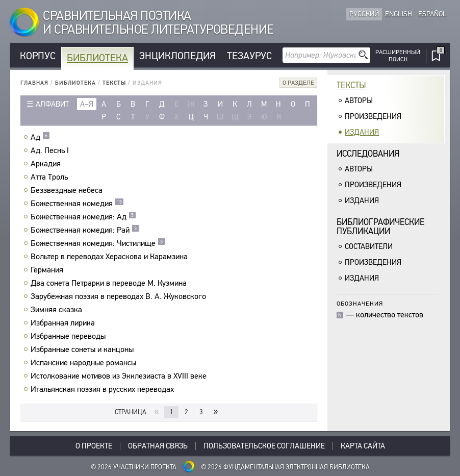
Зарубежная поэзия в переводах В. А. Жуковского (120, 296)
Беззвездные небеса (68, 190)
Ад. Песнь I (51, 151)
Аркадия (47, 164)
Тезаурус (249, 56)
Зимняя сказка (58, 310)
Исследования (368, 154)
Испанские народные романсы (85, 363)
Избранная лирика (64, 323)
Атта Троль (50, 177)
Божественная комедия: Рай (85, 230)
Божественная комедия (77, 204)
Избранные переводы (69, 336)
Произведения (373, 116)
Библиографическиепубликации (380, 227)
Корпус (38, 56)
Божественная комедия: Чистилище (98, 243)
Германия (48, 270)
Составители (369, 246)
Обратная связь (158, 446)
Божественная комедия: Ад (83, 217)
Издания (362, 132)
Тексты (114, 83)
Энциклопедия (177, 56)
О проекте (94, 446)
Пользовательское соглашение (264, 446)
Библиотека (97, 58)
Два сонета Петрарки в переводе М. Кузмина (110, 283)
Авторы (359, 101)
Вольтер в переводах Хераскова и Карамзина (110, 257)
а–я (87, 104)
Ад (40, 137)
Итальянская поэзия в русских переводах (104, 389)
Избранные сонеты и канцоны (83, 349)
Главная (34, 83)
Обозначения (360, 303)
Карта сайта (363, 446)
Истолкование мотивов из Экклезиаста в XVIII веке (120, 376)
